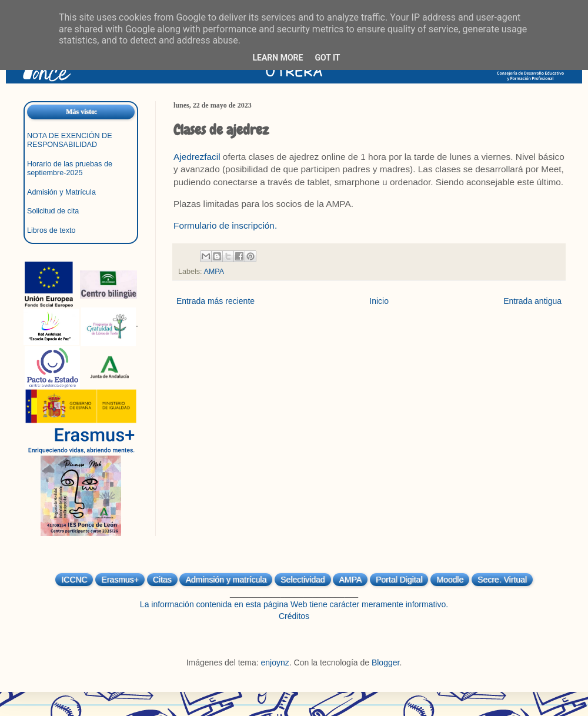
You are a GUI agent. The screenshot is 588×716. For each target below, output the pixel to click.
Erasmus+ (120, 580)
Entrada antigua (532, 301)
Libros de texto (51, 230)
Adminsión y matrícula (226, 580)
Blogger (385, 663)
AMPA (214, 272)
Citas (162, 580)
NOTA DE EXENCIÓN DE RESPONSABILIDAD (70, 140)
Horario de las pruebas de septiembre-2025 (70, 168)
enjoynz (275, 663)
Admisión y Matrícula (61, 192)
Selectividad (303, 580)
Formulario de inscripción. (225, 225)
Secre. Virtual (502, 580)
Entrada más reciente (216, 301)
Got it (327, 58)
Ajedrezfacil (197, 157)
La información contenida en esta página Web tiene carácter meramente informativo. (294, 604)
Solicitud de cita (53, 211)
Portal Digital (399, 580)
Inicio (379, 301)
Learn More (278, 58)
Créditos (294, 616)
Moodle (450, 580)
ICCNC (74, 580)
